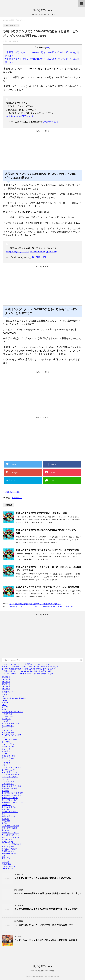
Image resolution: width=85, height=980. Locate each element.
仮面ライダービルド (10, 798)
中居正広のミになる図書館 (12, 793)
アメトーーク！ (8, 728)
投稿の (6, 864)
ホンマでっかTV (8, 770)
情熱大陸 (5, 809)
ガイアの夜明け (8, 733)
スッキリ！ (6, 751)
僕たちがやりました (10, 800)
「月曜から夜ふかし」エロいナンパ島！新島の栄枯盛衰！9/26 (26, 671)
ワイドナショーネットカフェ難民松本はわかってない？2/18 (26, 664)
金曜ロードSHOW (9, 854)
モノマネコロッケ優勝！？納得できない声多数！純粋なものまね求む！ (30, 667)
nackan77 (17, 498)
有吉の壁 (5, 819)
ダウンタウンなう (9, 758)
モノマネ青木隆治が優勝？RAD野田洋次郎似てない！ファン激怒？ (28, 669)
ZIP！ (4, 705)
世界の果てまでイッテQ (11, 786)
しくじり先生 (7, 714)
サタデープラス (8, 744)
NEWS (4, 701)
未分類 (4, 823)
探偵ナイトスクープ (10, 812)
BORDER (5, 694)
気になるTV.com (42, 10)
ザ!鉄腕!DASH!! (8, 747)
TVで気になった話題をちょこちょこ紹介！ (42, 971)
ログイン (5, 862)
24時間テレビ (7, 692)
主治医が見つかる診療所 (11, 795)
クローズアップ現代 (10, 740)
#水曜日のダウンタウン (17, 252)
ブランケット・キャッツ (11, 768)
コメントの (8, 866)
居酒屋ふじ (6, 805)
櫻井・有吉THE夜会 (10, 828)
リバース (5, 779)
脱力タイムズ (7, 840)
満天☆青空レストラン (11, 835)
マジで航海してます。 (11, 772)
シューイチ (6, 749)
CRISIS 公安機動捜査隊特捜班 (14, 698)
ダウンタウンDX (8, 756)
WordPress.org (8, 869)
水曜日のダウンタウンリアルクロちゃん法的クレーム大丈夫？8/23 (48, 550)
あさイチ (5, 707)
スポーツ (5, 754)
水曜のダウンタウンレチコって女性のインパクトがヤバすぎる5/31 (48, 587)
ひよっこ (5, 721)
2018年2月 (6, 677)
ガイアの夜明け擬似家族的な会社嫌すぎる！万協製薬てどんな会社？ (35, 604)
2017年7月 (6, 684)
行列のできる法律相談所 (11, 844)
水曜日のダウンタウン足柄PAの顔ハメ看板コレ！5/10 (42, 513)
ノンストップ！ (8, 761)
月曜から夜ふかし (9, 816)
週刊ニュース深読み (10, 849)
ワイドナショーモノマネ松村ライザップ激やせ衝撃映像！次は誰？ (28, 674)
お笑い (4, 709)
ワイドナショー (8, 784)
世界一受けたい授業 (10, 788)
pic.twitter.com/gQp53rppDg (43, 252)
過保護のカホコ (8, 851)
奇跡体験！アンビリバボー (12, 802)
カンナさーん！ (8, 730)
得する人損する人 (9, 807)
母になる (5, 830)
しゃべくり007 (8, 716)
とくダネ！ (6, 719)
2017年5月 (6, 689)
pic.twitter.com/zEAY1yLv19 (19, 116)
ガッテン (5, 737)
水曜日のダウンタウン (13, 492)
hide (48, 47)
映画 (3, 814)
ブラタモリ (6, 765)
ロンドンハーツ (8, 781)
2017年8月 (6, 682)
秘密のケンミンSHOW (11, 837)
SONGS (5, 703)
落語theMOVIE (8, 842)
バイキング (6, 763)
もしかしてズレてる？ (11, 723)
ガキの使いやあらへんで (11, 735)
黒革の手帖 (6, 858)
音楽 (3, 856)
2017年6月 (6, 686)
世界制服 (5, 791)
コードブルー (7, 742)
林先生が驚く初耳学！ (11, 826)
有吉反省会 (6, 821)
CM (3, 696)
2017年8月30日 (51, 122)
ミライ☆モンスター (10, 777)
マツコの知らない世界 (11, 774)
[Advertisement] (42, 152)
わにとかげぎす (8, 726)
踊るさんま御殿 (8, 847)
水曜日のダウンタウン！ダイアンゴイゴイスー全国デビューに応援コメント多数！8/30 (42, 607)
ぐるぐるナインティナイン (12, 712)
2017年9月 (6, 679)
